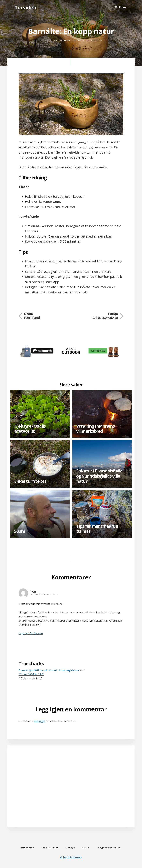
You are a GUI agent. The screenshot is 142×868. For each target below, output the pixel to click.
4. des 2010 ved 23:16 (44, 594)
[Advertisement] (71, 791)
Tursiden (25, 8)
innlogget (39, 721)
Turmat (77, 40)
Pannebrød (32, 316)
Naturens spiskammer (55, 40)
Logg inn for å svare (31, 633)
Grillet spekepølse (105, 316)
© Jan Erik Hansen (71, 857)
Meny (123, 7)
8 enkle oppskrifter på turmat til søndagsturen (49, 670)
